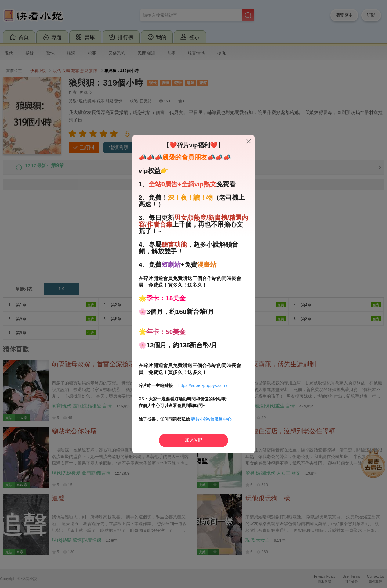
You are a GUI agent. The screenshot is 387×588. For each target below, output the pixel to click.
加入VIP (193, 440)
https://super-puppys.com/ (203, 385)
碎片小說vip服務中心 (211, 419)
